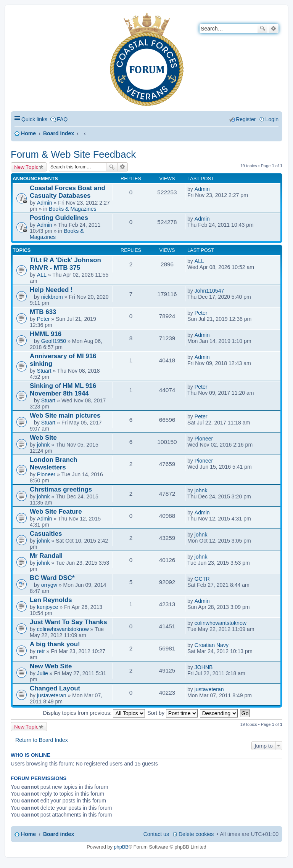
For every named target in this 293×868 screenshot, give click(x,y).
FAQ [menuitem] (62, 119)
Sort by (172, 713)
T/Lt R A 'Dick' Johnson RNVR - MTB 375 (65, 264)
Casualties (46, 534)
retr (41, 651)
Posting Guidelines (59, 218)
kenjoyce (48, 607)
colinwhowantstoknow (63, 629)
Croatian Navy (212, 645)
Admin (45, 203)
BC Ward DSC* (52, 578)
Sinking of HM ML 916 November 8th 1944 (63, 390)
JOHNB (204, 667)
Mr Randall (46, 556)
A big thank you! (55, 644)
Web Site (43, 438)
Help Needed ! (51, 290)
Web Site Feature (56, 512)
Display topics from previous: (94, 713)
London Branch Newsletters (54, 464)
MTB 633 (43, 312)
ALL (42, 275)
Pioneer (204, 439)
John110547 (209, 291)
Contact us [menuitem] (156, 834)
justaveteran (52, 695)
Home (28, 133)
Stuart (44, 371)
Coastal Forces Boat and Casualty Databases (68, 192)
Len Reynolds (51, 600)
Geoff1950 (54, 341)
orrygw (49, 585)
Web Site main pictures (65, 416)
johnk (43, 445)
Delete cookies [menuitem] (196, 834)
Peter (43, 319)
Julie (43, 673)
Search (262, 29)
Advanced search (273, 29)
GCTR (202, 579)
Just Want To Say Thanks (68, 622)
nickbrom (52, 297)
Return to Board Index (42, 740)
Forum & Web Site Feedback (73, 154)
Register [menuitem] (246, 119)
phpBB (121, 847)
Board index (59, 133)
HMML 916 (46, 334)
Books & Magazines (72, 209)
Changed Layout (55, 688)
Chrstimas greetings (61, 489)
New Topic (26, 167)
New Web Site (51, 666)
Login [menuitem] (272, 119)
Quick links (34, 119)
